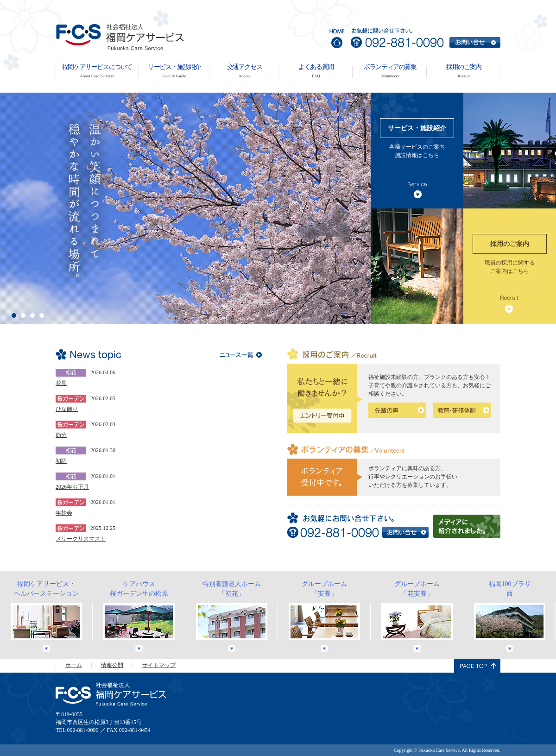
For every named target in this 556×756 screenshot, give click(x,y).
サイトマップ (159, 665)
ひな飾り (67, 409)
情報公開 (112, 665)
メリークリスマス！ (81, 539)
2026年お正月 (72, 487)
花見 (61, 383)
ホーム (74, 665)
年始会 (64, 513)
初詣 (61, 461)
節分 (61, 435)
